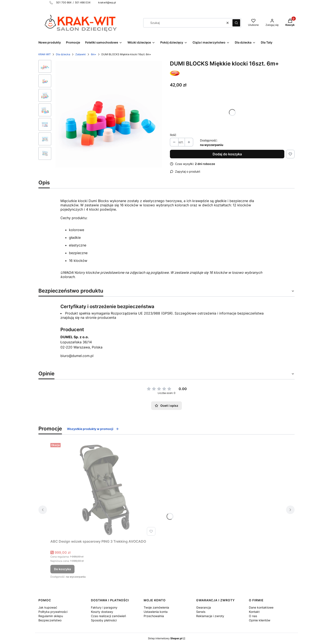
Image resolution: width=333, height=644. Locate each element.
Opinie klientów (260, 620)
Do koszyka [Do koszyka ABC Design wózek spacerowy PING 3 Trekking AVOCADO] (62, 569)
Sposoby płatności (104, 620)
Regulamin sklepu (51, 616)
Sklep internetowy (165, 638)
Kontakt (254, 612)
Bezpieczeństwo (50, 620)
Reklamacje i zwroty (210, 616)
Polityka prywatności (53, 612)
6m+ (94, 54)
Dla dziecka (63, 54)
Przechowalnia (154, 616)
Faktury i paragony (104, 607)
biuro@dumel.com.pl (77, 356)
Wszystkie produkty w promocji (93, 429)
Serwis (201, 612)
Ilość (173, 135)
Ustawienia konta (156, 612)
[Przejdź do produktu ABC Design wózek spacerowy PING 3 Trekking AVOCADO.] (104, 489)
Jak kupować (48, 607)
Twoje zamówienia (156, 607)
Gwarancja (204, 607)
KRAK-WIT (45, 54)
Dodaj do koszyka (227, 154)
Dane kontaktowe (261, 607)
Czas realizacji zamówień (108, 616)
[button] (236, 23)
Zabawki (81, 54)
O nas (253, 616)
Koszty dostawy (102, 612)
